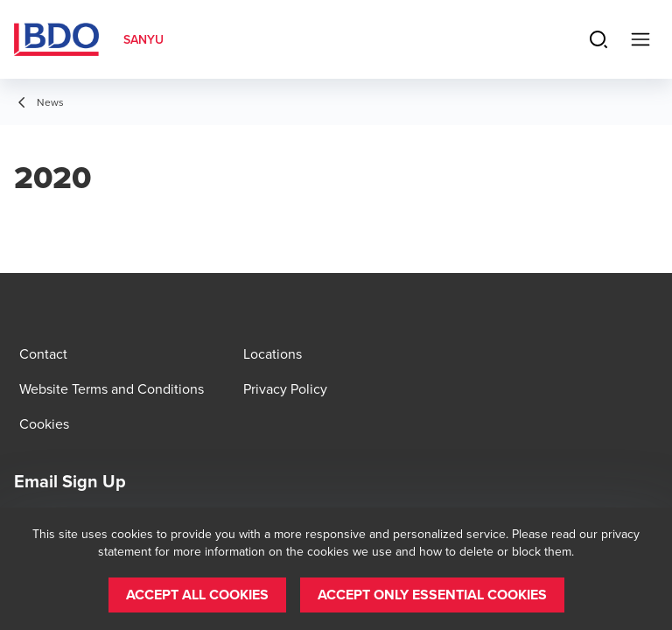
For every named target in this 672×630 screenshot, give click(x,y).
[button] (197, 595)
